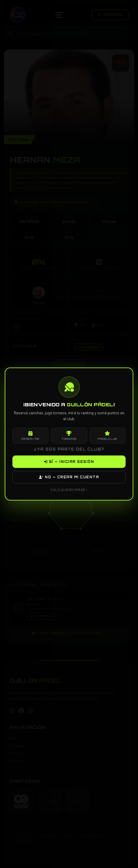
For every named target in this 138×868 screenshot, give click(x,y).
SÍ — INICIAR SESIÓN (69, 462)
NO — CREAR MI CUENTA (69, 477)
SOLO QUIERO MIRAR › (69, 490)
